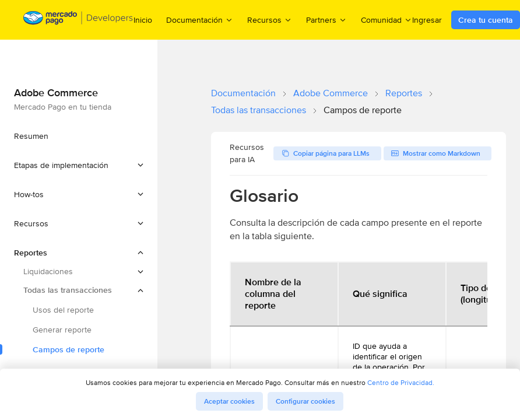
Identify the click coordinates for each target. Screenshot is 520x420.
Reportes (404, 93)
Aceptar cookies (229, 401)
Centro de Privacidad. (401, 382)
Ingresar (427, 20)
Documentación (243, 93)
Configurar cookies (305, 401)
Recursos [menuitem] (270, 20)
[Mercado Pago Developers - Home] (78, 20)
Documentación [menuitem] (200, 20)
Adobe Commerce (331, 93)
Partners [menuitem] (326, 20)
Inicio (143, 20)
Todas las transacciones (259, 110)
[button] (79, 165)
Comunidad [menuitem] (387, 20)
